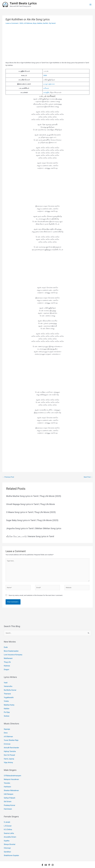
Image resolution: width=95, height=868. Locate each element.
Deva (6, 729)
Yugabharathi (8, 695)
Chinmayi (7, 840)
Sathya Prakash (9, 791)
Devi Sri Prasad (9, 750)
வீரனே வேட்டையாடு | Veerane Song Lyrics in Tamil (30, 536)
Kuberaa (7, 665)
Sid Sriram (7, 795)
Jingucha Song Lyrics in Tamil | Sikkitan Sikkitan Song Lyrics (34, 528)
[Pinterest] (49, 856)
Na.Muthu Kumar (10, 688)
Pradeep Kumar (9, 799)
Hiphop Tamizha (10, 747)
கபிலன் (46, 88)
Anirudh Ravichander (11, 743)
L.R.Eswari (8, 819)
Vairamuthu (8, 685)
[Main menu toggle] (91, 5)
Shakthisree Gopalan (11, 847)
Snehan (6, 713)
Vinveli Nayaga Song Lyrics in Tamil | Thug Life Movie (30, 504)
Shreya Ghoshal (9, 836)
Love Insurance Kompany (13, 654)
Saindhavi (7, 843)
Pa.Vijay (7, 709)
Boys (35, 23)
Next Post (88, 477)
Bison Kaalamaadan (11, 651)
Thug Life (7, 661)
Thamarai (7, 692)
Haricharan (8, 802)
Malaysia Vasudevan (11, 774)
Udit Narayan (8, 788)
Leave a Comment (12, 23)
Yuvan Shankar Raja (11, 736)
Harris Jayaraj (9, 754)
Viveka (6, 699)
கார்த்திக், (47, 92)
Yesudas (7, 777)
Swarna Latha (9, 826)
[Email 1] (46, 856)
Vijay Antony (8, 757)
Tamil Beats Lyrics (23, 3)
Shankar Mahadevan (11, 785)
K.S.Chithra (8, 822)
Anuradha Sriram (10, 829)
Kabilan (40, 23)
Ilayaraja (7, 726)
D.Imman (7, 740)
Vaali (6, 681)
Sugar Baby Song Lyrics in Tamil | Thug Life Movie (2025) (32, 520)
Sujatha (6, 833)
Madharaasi (8, 658)
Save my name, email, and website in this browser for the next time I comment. (36, 595)
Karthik (45, 23)
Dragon (6, 668)
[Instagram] (53, 856)
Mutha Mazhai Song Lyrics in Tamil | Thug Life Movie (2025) (34, 496)
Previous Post (8, 477)
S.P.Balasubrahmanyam (12, 770)
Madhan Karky (9, 702)
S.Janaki (7, 815)
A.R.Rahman (28, 23)
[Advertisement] (47, 44)
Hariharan (7, 781)
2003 (21, 23)
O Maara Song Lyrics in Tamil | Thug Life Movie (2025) (31, 512)
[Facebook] (42, 856)
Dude (6, 647)
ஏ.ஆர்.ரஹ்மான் (49, 84)
